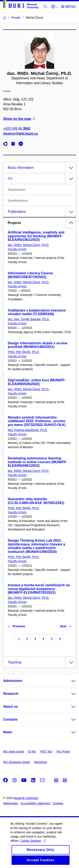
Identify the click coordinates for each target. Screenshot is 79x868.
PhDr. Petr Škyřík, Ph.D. (24, 352)
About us (10, 707)
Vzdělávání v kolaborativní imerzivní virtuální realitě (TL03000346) (37, 312)
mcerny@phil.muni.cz (21, 134)
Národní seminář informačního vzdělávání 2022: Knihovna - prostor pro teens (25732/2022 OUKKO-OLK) (37, 421)
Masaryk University (26, 798)
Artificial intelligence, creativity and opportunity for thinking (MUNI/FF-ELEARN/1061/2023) (36, 236)
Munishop (41, 762)
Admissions (13, 681)
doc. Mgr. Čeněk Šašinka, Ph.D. (29, 319)
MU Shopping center (17, 762)
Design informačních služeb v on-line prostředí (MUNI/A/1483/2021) (38, 345)
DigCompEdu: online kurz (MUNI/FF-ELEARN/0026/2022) (37, 382)
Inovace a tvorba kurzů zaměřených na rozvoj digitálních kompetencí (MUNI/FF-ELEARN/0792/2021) (39, 589)
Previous (16, 626)
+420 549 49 (17, 129)
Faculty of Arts (17, 249)
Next (66, 626)
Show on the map (19, 119)
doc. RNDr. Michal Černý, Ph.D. (29, 245)
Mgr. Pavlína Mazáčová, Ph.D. (28, 430)
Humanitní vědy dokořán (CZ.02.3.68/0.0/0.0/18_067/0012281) (36, 501)
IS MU (32, 751)
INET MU (46, 751)
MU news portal (13, 751)
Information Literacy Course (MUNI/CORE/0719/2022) (30, 275)
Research (11, 694)
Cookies (58, 803)
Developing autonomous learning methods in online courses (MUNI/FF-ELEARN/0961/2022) (38, 462)
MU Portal (63, 751)
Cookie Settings (33, 845)
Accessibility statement (35, 803)
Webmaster (11, 803)
